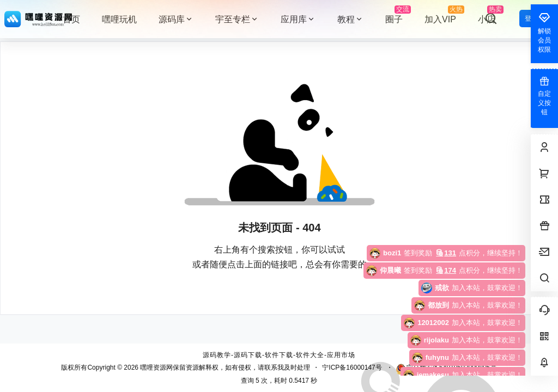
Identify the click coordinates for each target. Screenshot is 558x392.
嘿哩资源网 (156, 367)
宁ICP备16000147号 (352, 367)
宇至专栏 (237, 19)
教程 (350, 19)
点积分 (430, 253)
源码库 (176, 19)
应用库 (298, 19)
